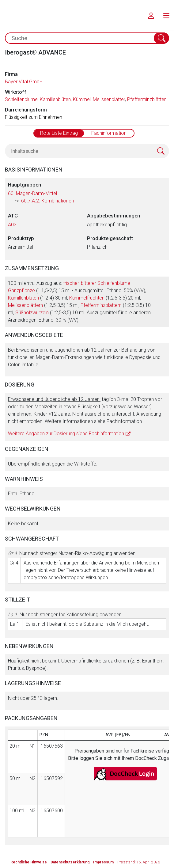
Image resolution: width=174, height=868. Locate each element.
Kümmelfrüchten (87, 298)
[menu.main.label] (166, 15)
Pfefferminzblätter (146, 99)
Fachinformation (109, 133)
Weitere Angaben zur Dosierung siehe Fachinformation (66, 434)
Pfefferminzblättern (101, 305)
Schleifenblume (21, 99)
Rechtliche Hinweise (29, 862)
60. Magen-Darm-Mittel (32, 193)
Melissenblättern (25, 305)
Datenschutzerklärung (70, 862)
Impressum (103, 862)
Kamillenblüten (55, 99)
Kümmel (82, 99)
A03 (12, 225)
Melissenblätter (109, 99)
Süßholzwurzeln (32, 313)
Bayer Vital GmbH (24, 82)
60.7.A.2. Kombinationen (47, 201)
